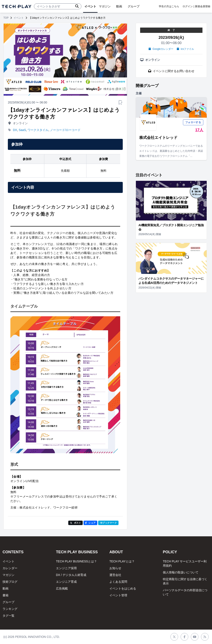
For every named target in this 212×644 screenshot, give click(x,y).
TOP (6, 18)
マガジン (8, 575)
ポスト (76, 523)
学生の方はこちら (169, 6)
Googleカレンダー (161, 49)
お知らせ (115, 568)
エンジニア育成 (66, 582)
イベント (19, 18)
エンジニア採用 (66, 568)
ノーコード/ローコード (65, 130)
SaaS (22, 130)
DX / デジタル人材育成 (71, 575)
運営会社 (115, 575)
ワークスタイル (38, 130)
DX (15, 130)
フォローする (193, 122)
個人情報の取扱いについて (181, 572)
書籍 (6, 595)
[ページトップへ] (17, 6)
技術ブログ (10, 582)
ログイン (188, 6)
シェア (90, 523)
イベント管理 (118, 595)
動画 (6, 588)
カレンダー (10, 568)
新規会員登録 (203, 6)
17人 (199, 130)
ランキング (10, 609)
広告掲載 (62, 588)
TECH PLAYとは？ (122, 561)
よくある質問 (118, 582)
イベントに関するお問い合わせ (171, 71)
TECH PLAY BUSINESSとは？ (76, 561)
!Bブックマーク (108, 523)
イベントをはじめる (123, 588)
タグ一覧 (8, 616)
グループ (8, 602)
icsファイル (185, 49)
